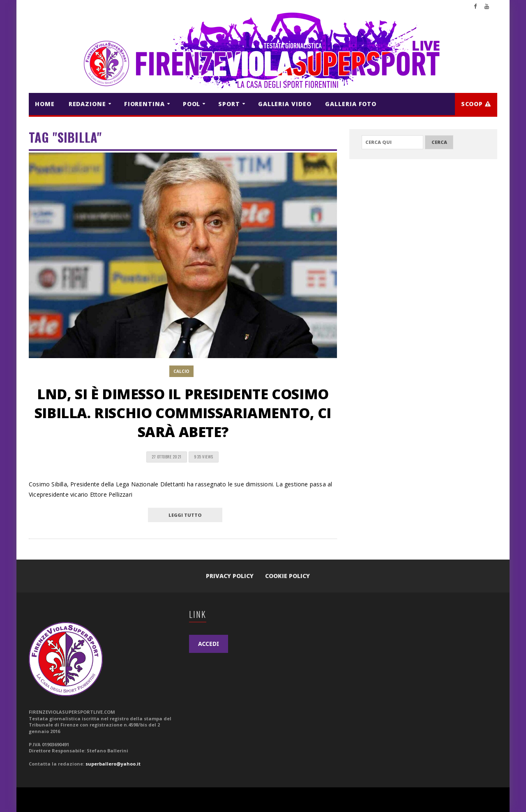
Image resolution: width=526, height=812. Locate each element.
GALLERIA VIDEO (285, 104)
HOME (45, 104)
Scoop (476, 104)
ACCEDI (209, 644)
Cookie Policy (287, 576)
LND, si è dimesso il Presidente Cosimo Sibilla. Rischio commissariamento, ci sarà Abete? (183, 413)
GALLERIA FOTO (351, 104)
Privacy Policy (230, 576)
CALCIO (181, 371)
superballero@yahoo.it (113, 764)
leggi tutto (185, 515)
